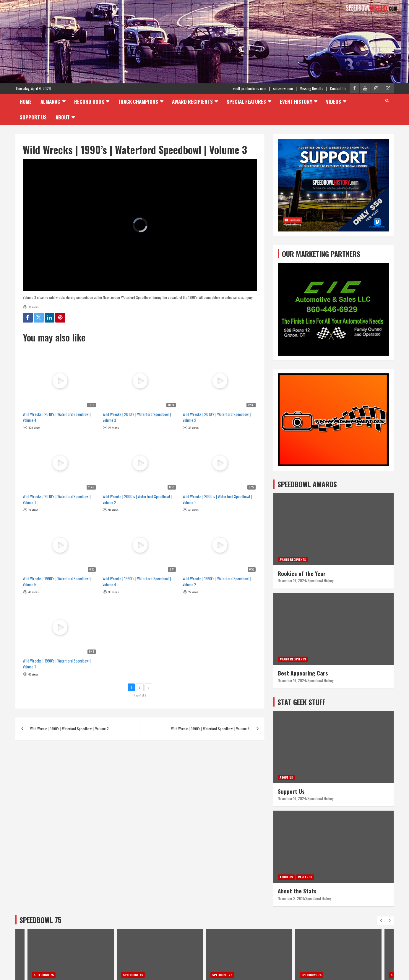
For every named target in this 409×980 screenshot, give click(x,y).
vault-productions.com (250, 88)
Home (26, 102)
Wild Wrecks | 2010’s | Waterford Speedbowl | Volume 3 (137, 417)
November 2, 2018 (291, 898)
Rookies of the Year (302, 573)
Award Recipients (192, 102)
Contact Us (338, 88)
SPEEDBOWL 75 (40, 920)
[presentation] (381, 921)
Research (305, 877)
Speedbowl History (320, 580)
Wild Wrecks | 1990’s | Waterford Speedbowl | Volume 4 (137, 581)
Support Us (33, 117)
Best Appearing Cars (303, 673)
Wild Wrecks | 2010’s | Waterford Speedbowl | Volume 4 (57, 417)
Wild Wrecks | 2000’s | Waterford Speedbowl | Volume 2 (137, 499)
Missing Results (311, 88)
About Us (286, 777)
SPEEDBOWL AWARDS (307, 484)
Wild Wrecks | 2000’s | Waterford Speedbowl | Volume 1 (217, 499)
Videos (333, 102)
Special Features (246, 102)
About (63, 117)
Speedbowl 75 (44, 975)
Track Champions (138, 102)
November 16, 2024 (292, 580)
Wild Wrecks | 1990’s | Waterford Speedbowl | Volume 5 (57, 581)
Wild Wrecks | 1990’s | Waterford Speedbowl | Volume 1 (57, 664)
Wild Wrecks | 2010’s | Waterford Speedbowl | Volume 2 (217, 417)
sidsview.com (283, 88)
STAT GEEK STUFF (301, 702)
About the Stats (297, 891)
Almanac (50, 102)
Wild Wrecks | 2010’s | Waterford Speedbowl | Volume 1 (57, 499)
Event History (296, 102)
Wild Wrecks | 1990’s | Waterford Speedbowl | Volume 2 (217, 581)
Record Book (89, 102)
